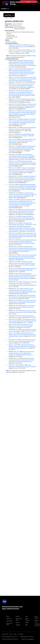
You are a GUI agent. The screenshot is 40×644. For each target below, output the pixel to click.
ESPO (8, 616)
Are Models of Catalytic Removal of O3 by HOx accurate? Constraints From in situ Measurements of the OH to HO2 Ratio (22, 263)
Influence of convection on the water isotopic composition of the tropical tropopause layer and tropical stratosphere (23, 106)
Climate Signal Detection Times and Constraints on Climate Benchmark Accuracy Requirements (22, 141)
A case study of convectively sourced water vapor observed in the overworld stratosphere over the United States (22, 86)
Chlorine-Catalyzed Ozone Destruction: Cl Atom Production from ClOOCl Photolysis (22, 129)
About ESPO (9, 621)
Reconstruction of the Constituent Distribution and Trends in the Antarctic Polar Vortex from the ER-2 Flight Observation (22, 360)
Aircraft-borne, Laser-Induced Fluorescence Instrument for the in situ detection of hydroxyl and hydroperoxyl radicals (21, 290)
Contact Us (31, 639)
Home (7, 18)
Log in (28, 2)
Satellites (18, 625)
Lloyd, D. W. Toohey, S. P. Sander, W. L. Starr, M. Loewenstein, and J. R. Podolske (22, 52)
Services (18, 616)
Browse (27, 622)
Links (27, 616)
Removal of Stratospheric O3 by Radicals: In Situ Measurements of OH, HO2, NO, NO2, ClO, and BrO (22, 297)
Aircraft (18, 623)
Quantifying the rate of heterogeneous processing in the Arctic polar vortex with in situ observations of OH (22, 218)
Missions (9, 619)
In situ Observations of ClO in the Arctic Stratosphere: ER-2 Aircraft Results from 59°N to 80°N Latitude (22, 321)
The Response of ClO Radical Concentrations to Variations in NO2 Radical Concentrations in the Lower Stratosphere (23, 283)
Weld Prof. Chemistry (11, 42)
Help (26, 625)
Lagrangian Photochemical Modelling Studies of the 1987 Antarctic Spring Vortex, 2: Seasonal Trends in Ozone (22, 335)
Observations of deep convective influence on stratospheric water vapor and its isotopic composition (22, 163)
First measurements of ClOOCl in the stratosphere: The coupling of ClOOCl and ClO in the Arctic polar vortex (23, 194)
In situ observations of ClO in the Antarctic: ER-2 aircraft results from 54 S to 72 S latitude (22, 341)
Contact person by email (15, 26)
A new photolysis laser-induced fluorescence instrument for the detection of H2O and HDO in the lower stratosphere (22, 156)
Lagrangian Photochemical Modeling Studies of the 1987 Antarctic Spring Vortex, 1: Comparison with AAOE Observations (23, 346)
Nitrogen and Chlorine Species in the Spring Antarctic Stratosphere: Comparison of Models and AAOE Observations (21, 353)
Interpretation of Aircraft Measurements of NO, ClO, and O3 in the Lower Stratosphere (21, 326)
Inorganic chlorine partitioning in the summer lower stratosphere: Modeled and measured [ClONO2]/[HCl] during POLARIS (23, 241)
